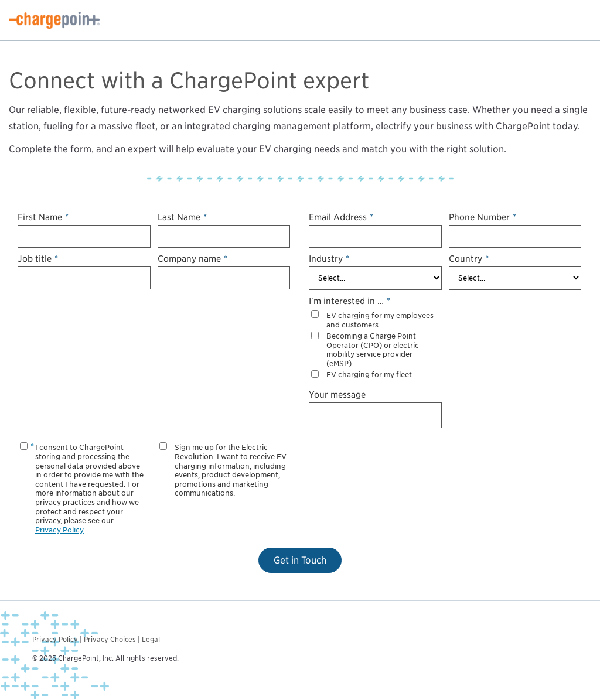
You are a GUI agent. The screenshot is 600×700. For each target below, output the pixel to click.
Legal (151, 639)
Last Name (182, 217)
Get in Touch (300, 560)
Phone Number (483, 217)
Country (469, 259)
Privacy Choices (110, 639)
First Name (43, 217)
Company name (192, 259)
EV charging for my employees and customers (380, 320)
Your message (337, 395)
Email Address (341, 217)
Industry (329, 259)
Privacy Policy (59, 530)
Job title (38, 259)
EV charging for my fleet (369, 375)
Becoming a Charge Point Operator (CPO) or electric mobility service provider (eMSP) (373, 350)
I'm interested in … (350, 301)
